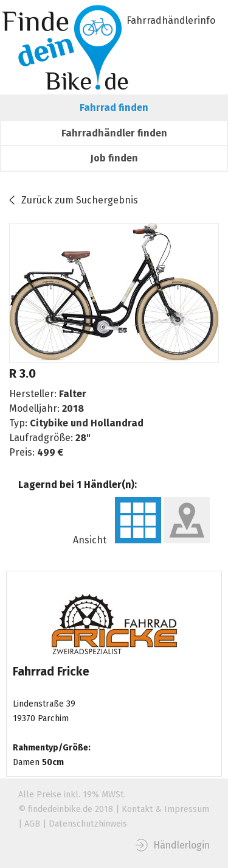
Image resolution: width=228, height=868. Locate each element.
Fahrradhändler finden (114, 133)
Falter (73, 394)
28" (83, 438)
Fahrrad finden (114, 108)
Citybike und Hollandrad (87, 423)
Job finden (114, 158)
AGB (32, 824)
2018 (73, 408)
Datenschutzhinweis (88, 824)
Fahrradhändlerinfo (171, 20)
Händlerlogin (181, 845)
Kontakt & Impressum (165, 809)
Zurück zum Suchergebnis (80, 200)
